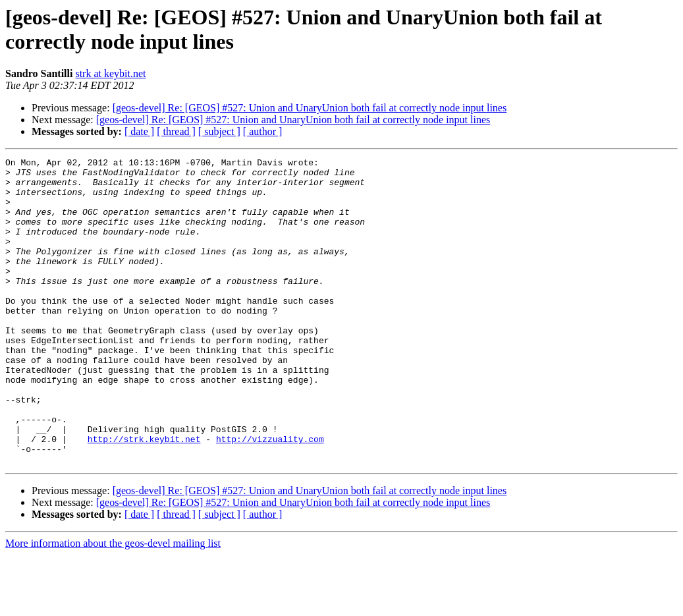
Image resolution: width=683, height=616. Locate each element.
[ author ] (263, 131)
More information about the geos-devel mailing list (113, 604)
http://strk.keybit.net (144, 496)
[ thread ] (176, 131)
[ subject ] (219, 131)
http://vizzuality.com (270, 496)
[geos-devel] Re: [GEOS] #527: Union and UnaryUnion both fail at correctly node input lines (310, 108)
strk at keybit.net (110, 73)
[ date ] (139, 131)
